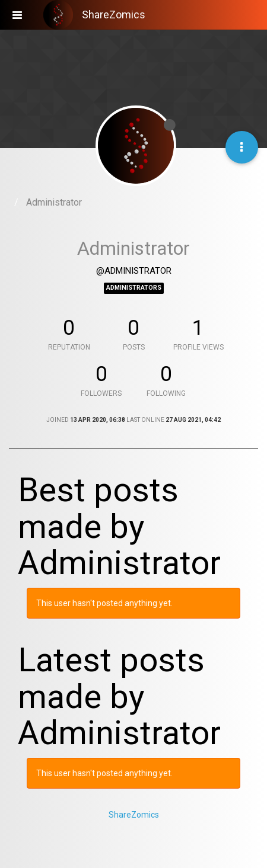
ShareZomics (134, 815)
